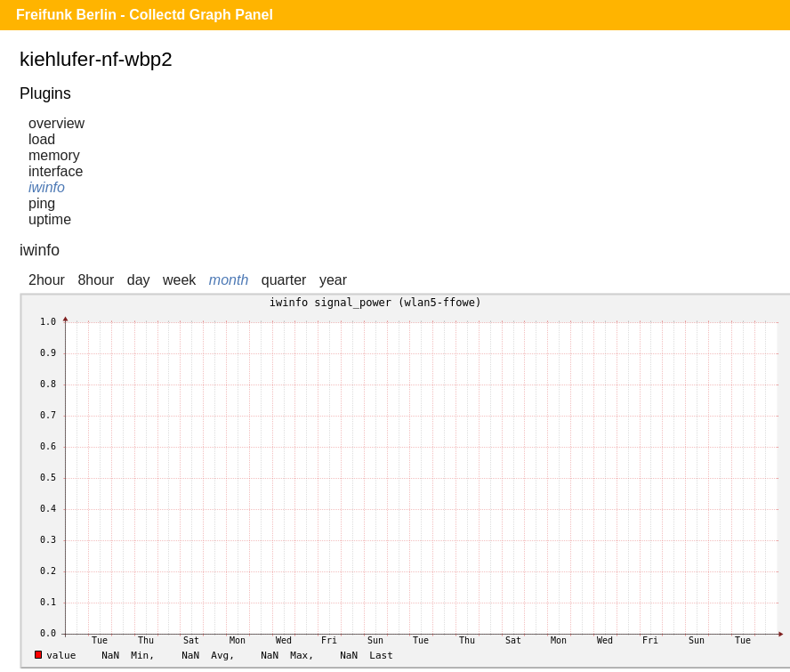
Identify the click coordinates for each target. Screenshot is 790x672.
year (333, 280)
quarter (284, 280)
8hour (96, 280)
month (229, 280)
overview (56, 123)
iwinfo (47, 187)
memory (54, 155)
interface (56, 171)
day (139, 280)
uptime (50, 219)
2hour (47, 280)
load (42, 139)
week (179, 280)
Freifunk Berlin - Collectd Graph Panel (145, 15)
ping (42, 203)
